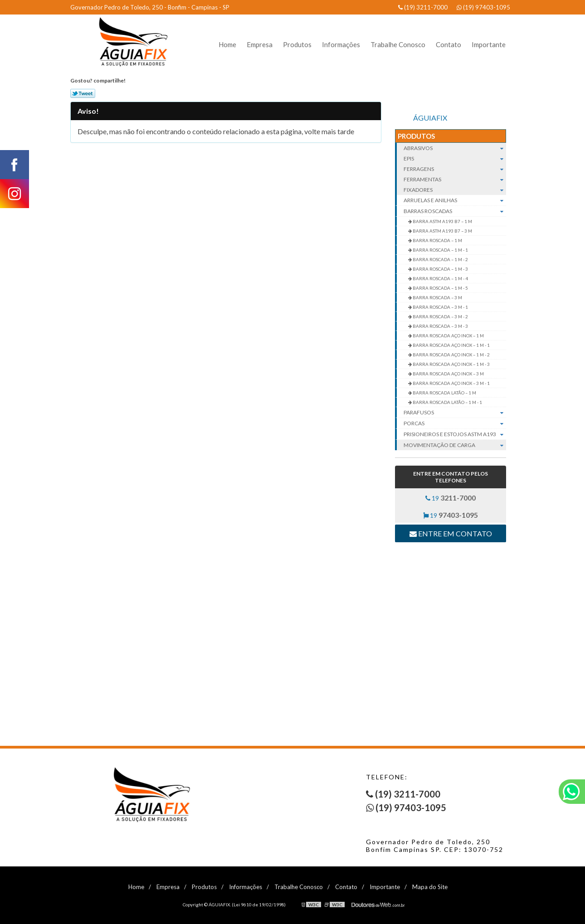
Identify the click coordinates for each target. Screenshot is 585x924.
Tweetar (83, 93)
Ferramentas (455, 179)
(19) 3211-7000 (423, 7)
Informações (341, 44)
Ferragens (455, 169)
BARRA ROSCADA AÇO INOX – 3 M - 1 (451, 383)
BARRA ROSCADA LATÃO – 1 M (444, 393)
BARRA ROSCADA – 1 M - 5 (440, 288)
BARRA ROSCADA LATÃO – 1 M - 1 (447, 402)
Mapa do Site (430, 887)
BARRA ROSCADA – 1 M (437, 240)
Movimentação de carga (455, 445)
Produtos (297, 44)
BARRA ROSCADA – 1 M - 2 (440, 259)
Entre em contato (451, 533)
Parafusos (455, 413)
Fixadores (455, 190)
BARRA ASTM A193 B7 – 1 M (442, 221)
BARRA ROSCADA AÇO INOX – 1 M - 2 (451, 355)
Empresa (260, 44)
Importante (489, 44)
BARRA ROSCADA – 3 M (437, 297)
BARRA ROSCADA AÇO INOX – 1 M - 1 (451, 345)
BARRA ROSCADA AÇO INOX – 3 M (448, 374)
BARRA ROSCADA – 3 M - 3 (440, 326)
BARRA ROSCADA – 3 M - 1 (440, 307)
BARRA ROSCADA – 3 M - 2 (440, 316)
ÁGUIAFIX (430, 118)
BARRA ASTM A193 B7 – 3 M (442, 231)
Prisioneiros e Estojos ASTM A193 (455, 434)
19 (451, 498)
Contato (448, 44)
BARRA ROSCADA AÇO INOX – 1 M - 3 (451, 364)
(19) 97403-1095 (483, 7)
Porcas (455, 423)
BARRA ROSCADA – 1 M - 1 (440, 250)
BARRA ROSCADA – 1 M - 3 (440, 269)
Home (227, 44)
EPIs (455, 158)
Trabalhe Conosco (398, 44)
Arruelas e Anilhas (455, 200)
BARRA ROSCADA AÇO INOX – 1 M (448, 336)
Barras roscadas (455, 211)
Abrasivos (455, 148)
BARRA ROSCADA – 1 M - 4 (440, 278)
